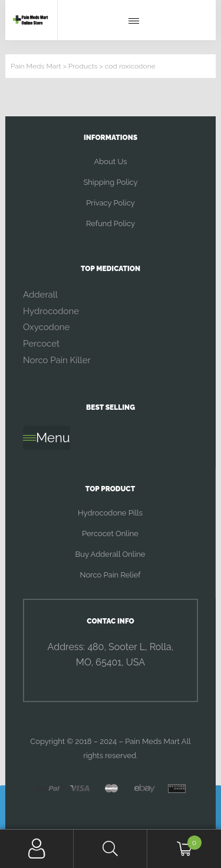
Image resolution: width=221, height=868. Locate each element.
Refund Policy (111, 223)
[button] (137, 21)
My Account (37, 849)
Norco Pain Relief (110, 575)
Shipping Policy (110, 182)
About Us (111, 161)
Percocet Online (110, 533)
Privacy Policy (111, 203)
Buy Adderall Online (111, 554)
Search (111, 849)
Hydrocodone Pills (110, 513)
